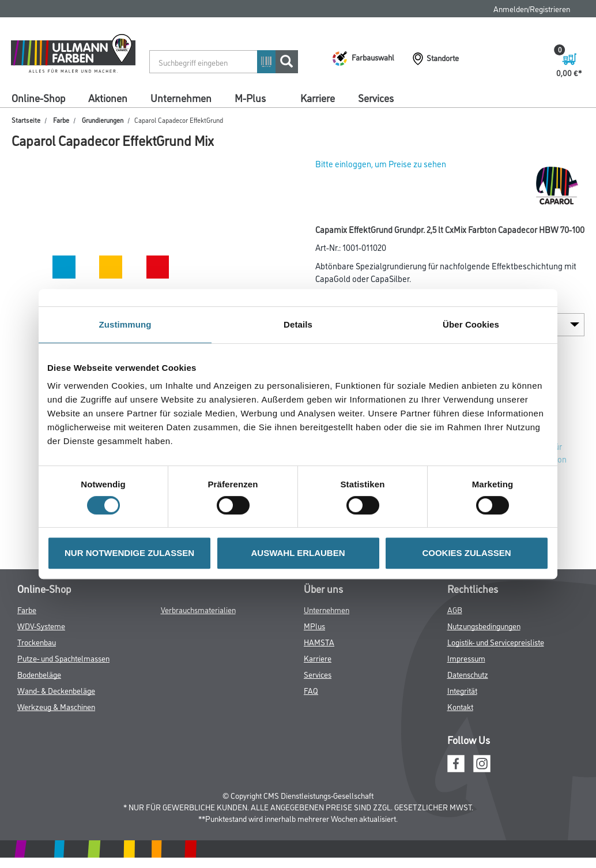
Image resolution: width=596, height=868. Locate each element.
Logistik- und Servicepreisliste (496, 642)
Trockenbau (37, 642)
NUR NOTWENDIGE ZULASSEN (129, 553)
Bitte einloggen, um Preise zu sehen (381, 164)
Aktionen (108, 97)
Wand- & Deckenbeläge (56, 690)
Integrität (462, 690)
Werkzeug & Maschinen (56, 706)
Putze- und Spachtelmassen (63, 658)
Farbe (61, 120)
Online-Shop (38, 97)
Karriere (318, 97)
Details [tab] (298, 324)
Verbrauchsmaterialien (198, 609)
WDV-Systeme (41, 625)
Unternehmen (181, 97)
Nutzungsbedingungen (484, 625)
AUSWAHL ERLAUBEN (298, 553)
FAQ (311, 690)
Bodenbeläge (39, 674)
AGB (455, 609)
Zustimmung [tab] (125, 324)
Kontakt (460, 706)
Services (376, 97)
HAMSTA (319, 642)
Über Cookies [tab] (471, 324)
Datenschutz (468, 674)
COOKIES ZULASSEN (466, 553)
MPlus (314, 625)
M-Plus (250, 97)
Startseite (26, 120)
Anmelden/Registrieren (532, 8)
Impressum (466, 658)
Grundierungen (103, 120)
